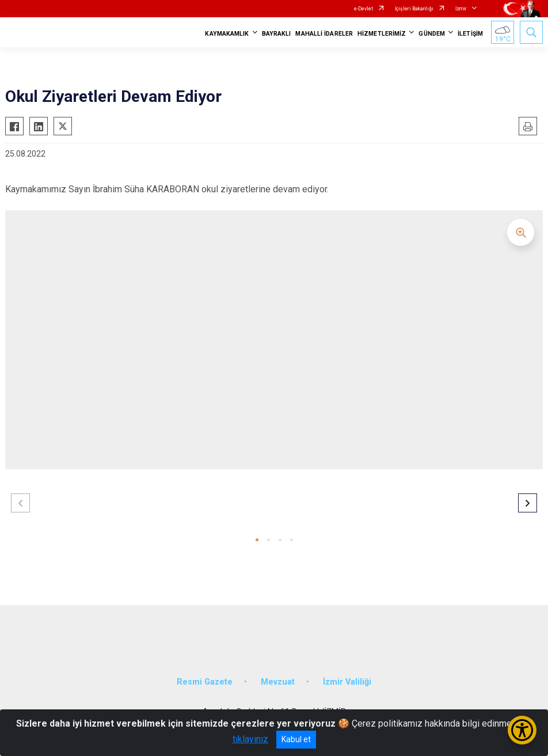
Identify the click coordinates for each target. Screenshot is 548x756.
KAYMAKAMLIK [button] (227, 34)
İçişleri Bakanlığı (414, 9)
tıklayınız (250, 739)
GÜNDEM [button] (432, 34)
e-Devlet (364, 9)
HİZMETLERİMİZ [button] (382, 34)
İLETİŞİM (470, 34)
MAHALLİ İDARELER (324, 34)
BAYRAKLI (277, 34)
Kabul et (296, 739)
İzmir (461, 9)
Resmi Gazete (205, 682)
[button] (257, 540)
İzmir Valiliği (347, 682)
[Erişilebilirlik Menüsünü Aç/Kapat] (522, 730)
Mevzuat (278, 682)
